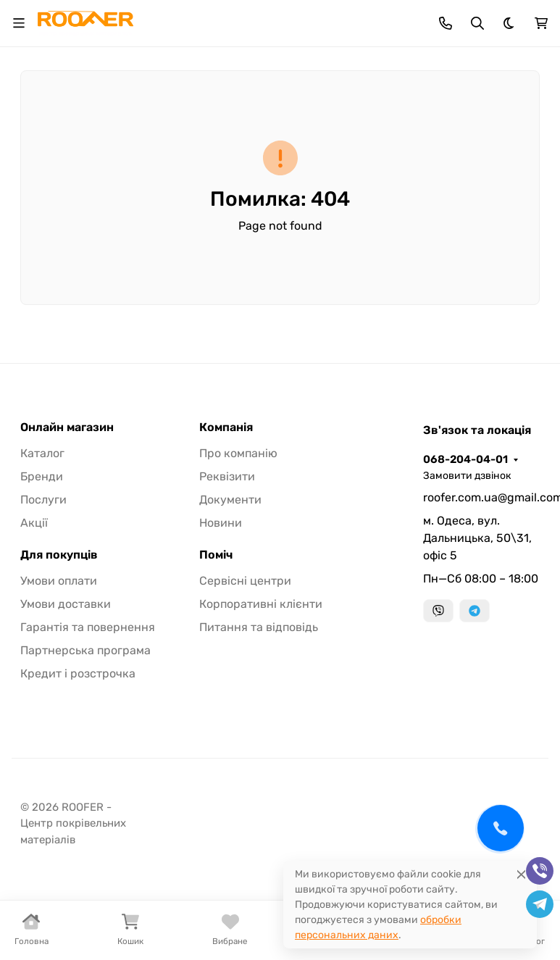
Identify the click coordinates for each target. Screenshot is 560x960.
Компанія (226, 427)
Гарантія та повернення (88, 627)
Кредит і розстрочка (78, 673)
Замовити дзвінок (467, 476)
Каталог (42, 453)
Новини (221, 523)
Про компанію (238, 453)
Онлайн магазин (67, 427)
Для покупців (59, 555)
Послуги (43, 500)
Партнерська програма (85, 650)
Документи (230, 500)
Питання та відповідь (259, 627)
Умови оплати (59, 581)
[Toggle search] (477, 23)
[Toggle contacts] (446, 23)
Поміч (216, 555)
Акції (34, 523)
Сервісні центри (245, 581)
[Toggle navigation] (19, 23)
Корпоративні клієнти (261, 604)
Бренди (42, 476)
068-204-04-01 (465, 459)
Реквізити (227, 476)
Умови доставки (66, 604)
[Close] (521, 874)
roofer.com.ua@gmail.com (481, 497)
